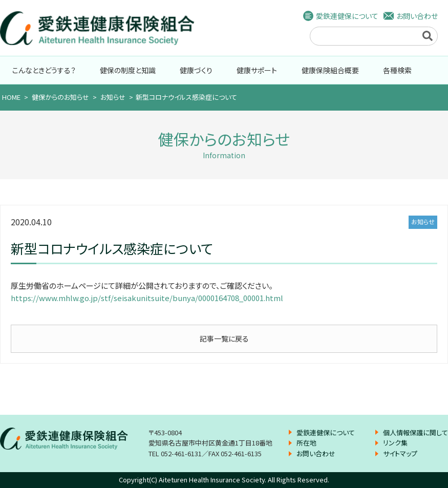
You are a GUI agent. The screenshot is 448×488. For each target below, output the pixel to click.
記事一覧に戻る (224, 338)
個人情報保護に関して (415, 432)
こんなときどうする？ (44, 70)
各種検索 (397, 70)
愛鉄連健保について (347, 16)
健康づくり (196, 70)
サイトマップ (400, 453)
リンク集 (395, 443)
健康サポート (257, 70)
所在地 (306, 443)
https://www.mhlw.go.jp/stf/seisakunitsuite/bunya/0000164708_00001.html (147, 298)
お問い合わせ (417, 16)
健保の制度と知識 (128, 70)
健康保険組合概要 (330, 70)
